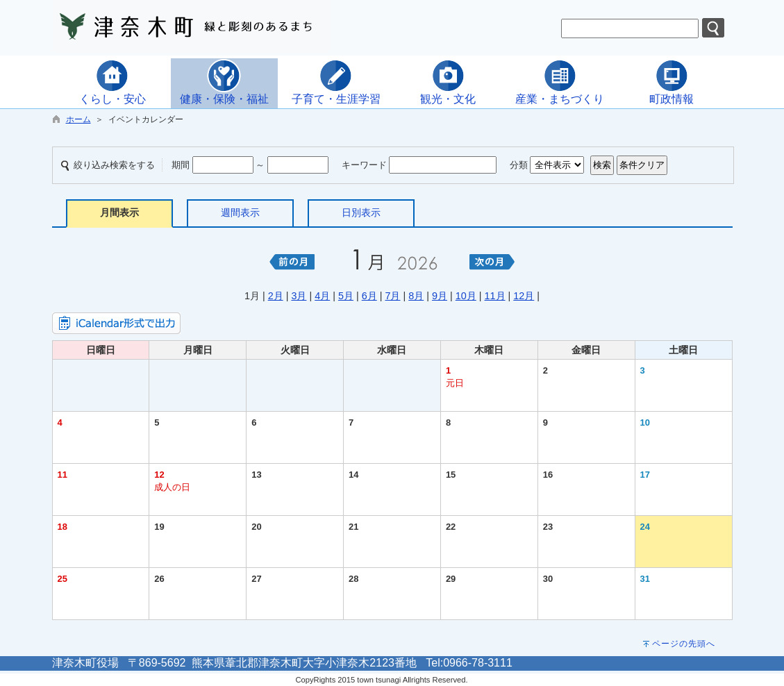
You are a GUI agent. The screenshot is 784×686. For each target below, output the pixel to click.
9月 (440, 296)
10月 (466, 296)
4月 (322, 296)
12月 (524, 296)
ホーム (78, 119)
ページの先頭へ (684, 644)
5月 (346, 296)
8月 (416, 296)
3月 (299, 296)
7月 (392, 296)
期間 (181, 165)
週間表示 (240, 212)
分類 (519, 165)
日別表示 (361, 212)
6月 (369, 296)
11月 (495, 296)
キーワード (364, 165)
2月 (276, 296)
